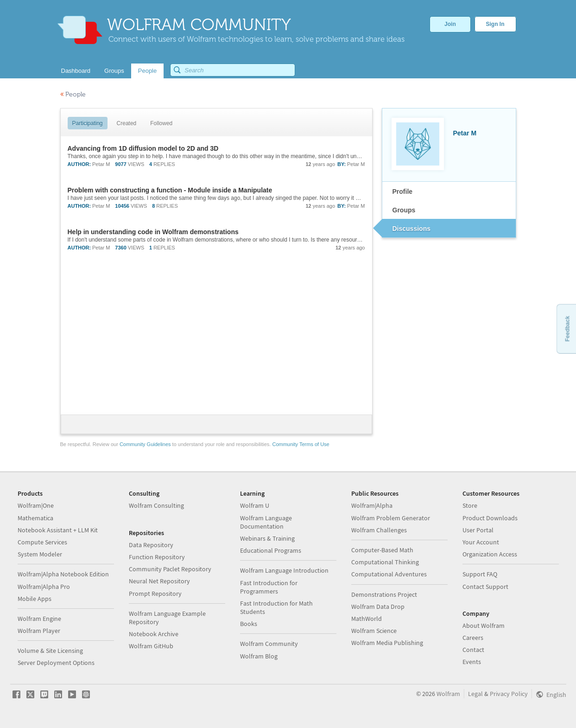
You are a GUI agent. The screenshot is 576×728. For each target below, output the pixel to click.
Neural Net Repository (159, 581)
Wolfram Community (269, 644)
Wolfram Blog (259, 656)
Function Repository (157, 557)
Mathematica (35, 518)
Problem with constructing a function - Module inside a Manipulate (170, 190)
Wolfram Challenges (379, 530)
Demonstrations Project (384, 594)
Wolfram (448, 694)
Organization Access (490, 554)
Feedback (567, 329)
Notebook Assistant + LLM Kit (58, 530)
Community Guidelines (145, 444)
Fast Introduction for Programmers (269, 587)
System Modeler (40, 554)
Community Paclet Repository (170, 569)
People (73, 94)
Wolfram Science (374, 631)
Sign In (495, 24)
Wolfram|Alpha (372, 505)
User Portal (478, 530)
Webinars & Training (267, 538)
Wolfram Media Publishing (387, 643)
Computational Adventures (389, 574)
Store (470, 505)
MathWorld (367, 619)
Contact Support (485, 587)
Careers (473, 638)
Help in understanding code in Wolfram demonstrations (153, 232)
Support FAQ (480, 574)
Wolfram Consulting (156, 505)
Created (127, 123)
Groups (404, 210)
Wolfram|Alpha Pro (44, 587)
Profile (403, 192)
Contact (473, 650)
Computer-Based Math (382, 550)
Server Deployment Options (56, 663)
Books (249, 624)
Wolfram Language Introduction (284, 570)
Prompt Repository (155, 594)
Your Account (481, 542)
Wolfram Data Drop (378, 607)
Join (450, 24)
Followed (161, 123)
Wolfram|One (36, 505)
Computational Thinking (385, 562)
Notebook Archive (154, 634)
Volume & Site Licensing (50, 651)
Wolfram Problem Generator (391, 518)
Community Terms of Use (301, 444)
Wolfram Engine (39, 619)
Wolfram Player (39, 631)
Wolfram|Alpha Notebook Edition (63, 574)
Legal (475, 694)
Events (472, 662)
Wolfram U (255, 505)
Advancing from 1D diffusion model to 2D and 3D (143, 148)
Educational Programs (271, 550)
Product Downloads (490, 518)
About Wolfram (484, 626)
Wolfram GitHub (151, 646)
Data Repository (151, 545)
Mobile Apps (35, 599)
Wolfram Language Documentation (266, 522)
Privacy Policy (509, 694)
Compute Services (42, 542)
